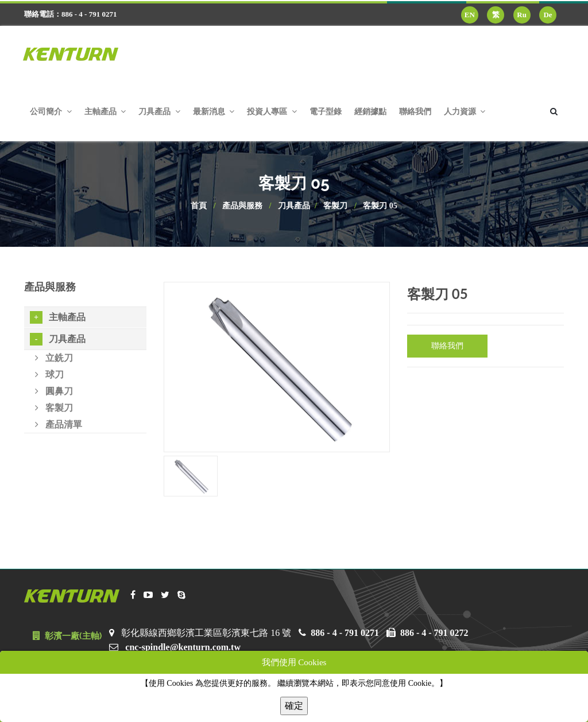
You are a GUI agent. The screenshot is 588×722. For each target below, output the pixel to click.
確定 (294, 706)
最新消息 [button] (214, 112)
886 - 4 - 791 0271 (345, 633)
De (548, 15)
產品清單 (59, 424)
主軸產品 (58, 317)
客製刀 (335, 206)
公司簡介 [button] (51, 112)
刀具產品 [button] (159, 112)
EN (470, 15)
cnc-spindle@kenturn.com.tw (183, 647)
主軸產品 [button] (105, 112)
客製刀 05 (380, 206)
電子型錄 (326, 112)
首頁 (199, 206)
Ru (522, 15)
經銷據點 (370, 112)
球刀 (49, 374)
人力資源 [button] (465, 112)
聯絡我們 (415, 112)
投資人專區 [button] (272, 112)
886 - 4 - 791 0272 (434, 633)
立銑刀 (54, 358)
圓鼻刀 (54, 391)
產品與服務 (242, 206)
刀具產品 (294, 206)
